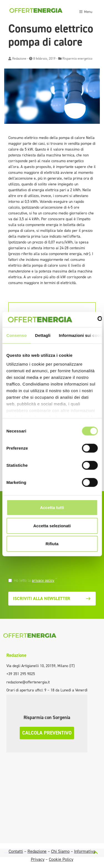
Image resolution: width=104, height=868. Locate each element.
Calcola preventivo (47, 733)
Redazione (19, 59)
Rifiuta (52, 544)
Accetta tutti (52, 508)
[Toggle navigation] (86, 11)
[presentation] (46, 567)
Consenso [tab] (17, 335)
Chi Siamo (60, 851)
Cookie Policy (61, 859)
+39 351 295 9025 (21, 674)
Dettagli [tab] (43, 335)
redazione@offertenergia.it (28, 682)
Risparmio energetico (77, 59)
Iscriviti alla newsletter (52, 598)
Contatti (16, 851)
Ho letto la (35, 580)
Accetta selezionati (52, 525)
